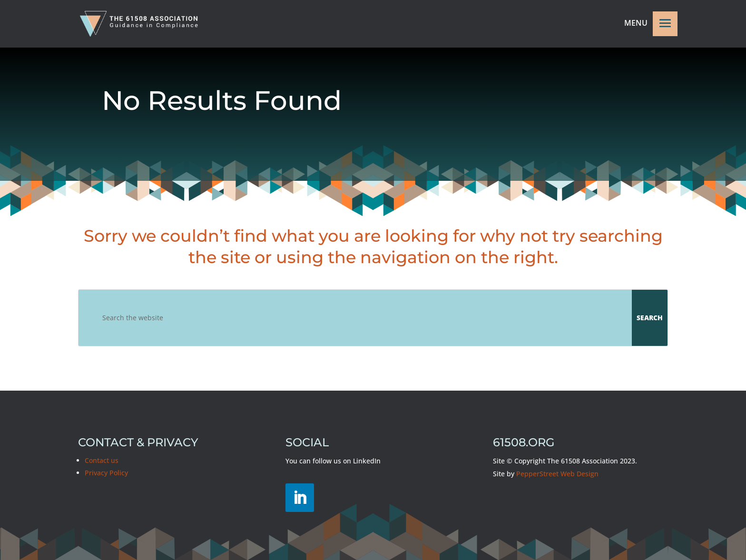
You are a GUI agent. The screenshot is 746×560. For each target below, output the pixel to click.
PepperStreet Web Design (557, 474)
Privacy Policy (106, 473)
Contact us (102, 460)
